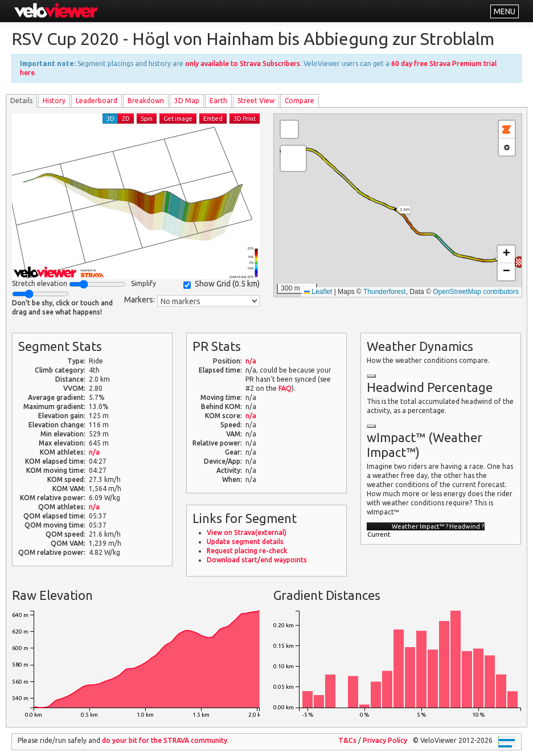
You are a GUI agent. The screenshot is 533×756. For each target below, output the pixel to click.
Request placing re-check (247, 551)
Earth (218, 101)
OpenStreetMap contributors (476, 292)
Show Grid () (222, 284)
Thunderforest (385, 292)
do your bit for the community (165, 740)
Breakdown (146, 101)
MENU (505, 11)
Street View (256, 101)
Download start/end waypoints (257, 560)
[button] (519, 262)
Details (21, 101)
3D (110, 118)
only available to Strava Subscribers (243, 64)
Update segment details (245, 542)
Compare (300, 101)
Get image (178, 118)
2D (126, 118)
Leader (97, 101)
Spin (147, 118)
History (54, 101)
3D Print (245, 118)
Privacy (385, 740)
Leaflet (318, 292)
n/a (94, 452)
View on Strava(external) (247, 532)
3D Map (187, 101)
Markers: (140, 300)
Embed (213, 118)
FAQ (285, 388)
